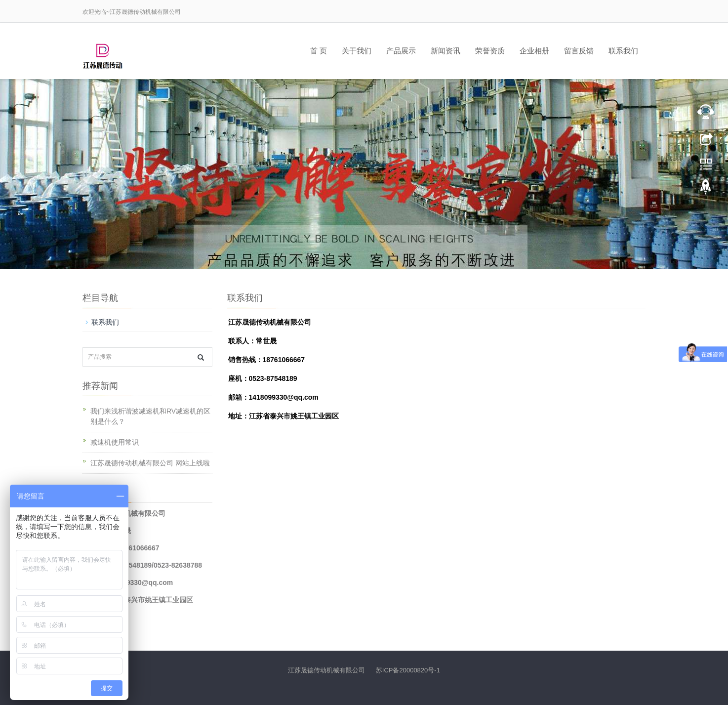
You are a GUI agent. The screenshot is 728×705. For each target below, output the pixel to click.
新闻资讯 (445, 51)
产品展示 (401, 51)
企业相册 (534, 51)
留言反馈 (579, 51)
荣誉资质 (490, 51)
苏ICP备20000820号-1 (407, 670)
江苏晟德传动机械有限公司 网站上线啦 (150, 463)
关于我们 (357, 51)
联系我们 (623, 51)
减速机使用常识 (115, 442)
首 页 (319, 51)
